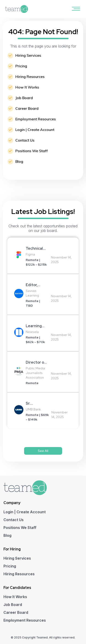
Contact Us (25, 140)
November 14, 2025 (61, 260)
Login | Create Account (35, 130)
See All (43, 451)
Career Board (27, 108)
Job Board (24, 98)
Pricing (21, 66)
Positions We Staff (32, 151)
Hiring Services (28, 55)
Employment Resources (36, 119)
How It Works (27, 87)
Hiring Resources (30, 77)
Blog (19, 161)
